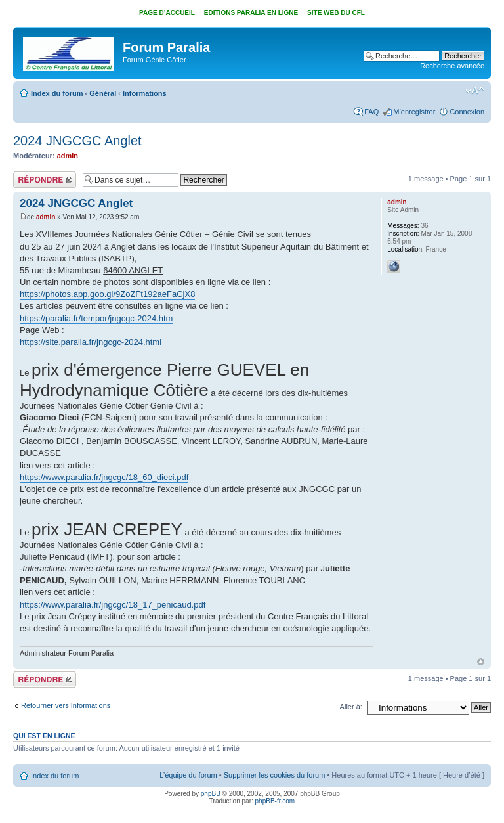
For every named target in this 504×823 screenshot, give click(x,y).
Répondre (45, 180)
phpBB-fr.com (275, 801)
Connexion (467, 112)
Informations (145, 93)
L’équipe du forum (188, 775)
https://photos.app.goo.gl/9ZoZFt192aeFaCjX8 (107, 294)
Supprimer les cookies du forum (275, 775)
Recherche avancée (452, 66)
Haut (481, 662)
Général (103, 93)
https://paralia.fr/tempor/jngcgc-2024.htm (96, 318)
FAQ (371, 112)
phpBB (211, 794)
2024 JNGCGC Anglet (77, 141)
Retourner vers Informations (66, 705)
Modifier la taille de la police (475, 91)
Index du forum (57, 93)
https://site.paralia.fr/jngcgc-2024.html (91, 342)
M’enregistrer (414, 112)
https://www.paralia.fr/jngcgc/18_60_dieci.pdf (104, 477)
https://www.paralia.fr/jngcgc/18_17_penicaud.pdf (113, 605)
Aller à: (351, 707)
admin (68, 156)
